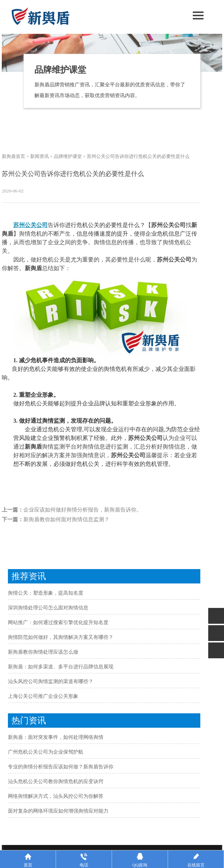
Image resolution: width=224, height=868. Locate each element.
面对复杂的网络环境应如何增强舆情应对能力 (58, 811)
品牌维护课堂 (68, 156)
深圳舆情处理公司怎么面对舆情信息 (48, 608)
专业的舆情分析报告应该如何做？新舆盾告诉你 (61, 767)
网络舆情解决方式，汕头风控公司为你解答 (56, 796)
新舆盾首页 (13, 156)
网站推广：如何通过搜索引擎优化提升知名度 (58, 622)
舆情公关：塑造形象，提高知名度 (46, 593)
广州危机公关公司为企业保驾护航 (46, 752)
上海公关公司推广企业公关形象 (43, 696)
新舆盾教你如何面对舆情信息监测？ (66, 519)
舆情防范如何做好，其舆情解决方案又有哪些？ (61, 637)
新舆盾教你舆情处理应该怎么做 (43, 652)
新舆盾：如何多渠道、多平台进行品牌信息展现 (61, 667)
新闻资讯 (39, 156)
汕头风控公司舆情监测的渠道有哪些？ (51, 681)
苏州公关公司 (31, 225)
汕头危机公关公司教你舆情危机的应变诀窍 (56, 781)
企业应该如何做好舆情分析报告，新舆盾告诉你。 (83, 510)
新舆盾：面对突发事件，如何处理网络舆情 (56, 737)
